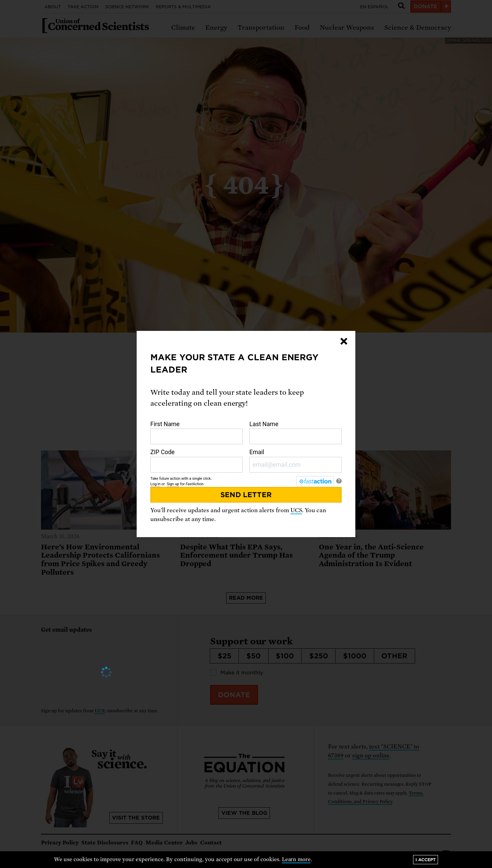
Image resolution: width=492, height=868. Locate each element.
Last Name (296, 433)
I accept (426, 860)
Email (296, 461)
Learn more (296, 859)
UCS (296, 510)
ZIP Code (196, 461)
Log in (155, 484)
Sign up (173, 484)
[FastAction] (315, 481)
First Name (196, 433)
